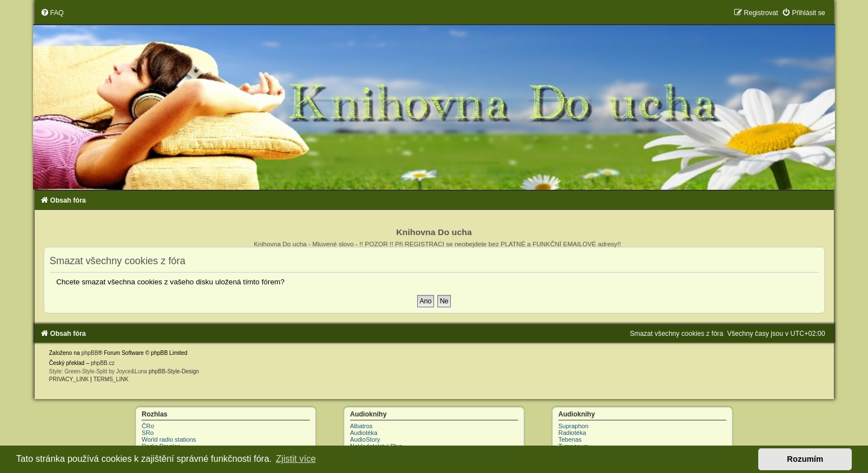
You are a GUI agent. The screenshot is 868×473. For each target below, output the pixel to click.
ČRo (148, 426)
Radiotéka (572, 433)
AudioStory (365, 439)
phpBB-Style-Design (174, 371)
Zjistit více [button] (296, 459)
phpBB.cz (103, 363)
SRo (148, 433)
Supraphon (573, 426)
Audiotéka (364, 433)
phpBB (90, 353)
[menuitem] (52, 13)
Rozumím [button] (805, 459)
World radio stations (169, 439)
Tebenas (570, 439)
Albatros (361, 426)
